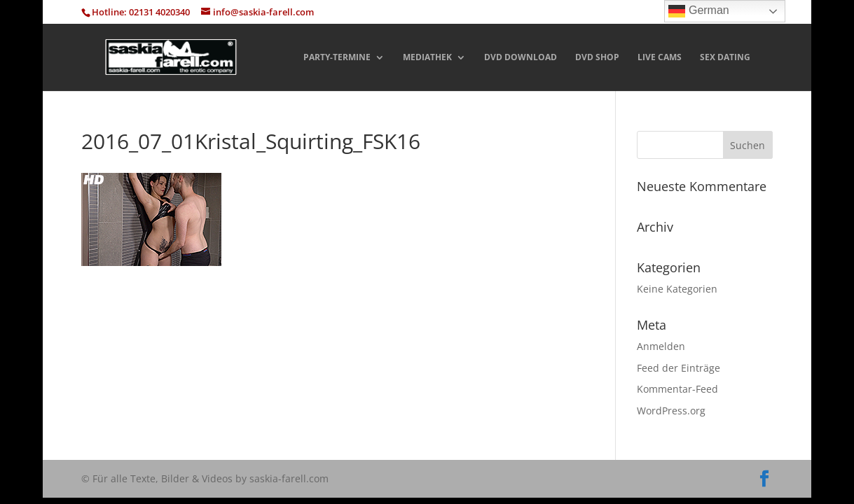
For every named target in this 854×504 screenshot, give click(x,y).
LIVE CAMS (660, 58)
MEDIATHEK (427, 58)
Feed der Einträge (679, 368)
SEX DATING (725, 58)
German (698, 11)
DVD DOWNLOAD (521, 58)
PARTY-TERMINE (337, 58)
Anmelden (661, 346)
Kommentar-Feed (677, 389)
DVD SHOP (597, 58)
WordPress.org (671, 411)
